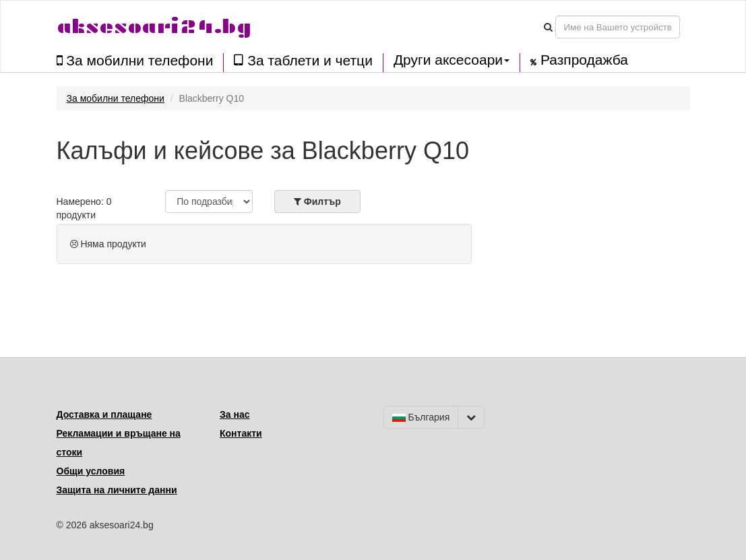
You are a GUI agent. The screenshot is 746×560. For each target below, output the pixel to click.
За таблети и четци (303, 60)
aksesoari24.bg (154, 27)
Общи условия (91, 471)
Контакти (241, 433)
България (421, 417)
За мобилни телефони (135, 60)
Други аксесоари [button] (452, 60)
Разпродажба (579, 60)
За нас (235, 414)
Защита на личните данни (117, 490)
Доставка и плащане (104, 414)
